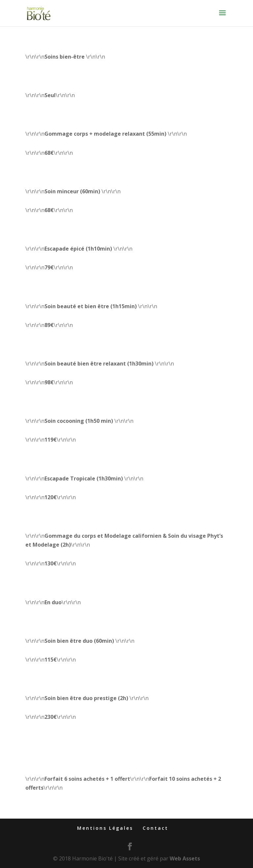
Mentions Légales (105, 828)
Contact (155, 828)
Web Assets (185, 858)
